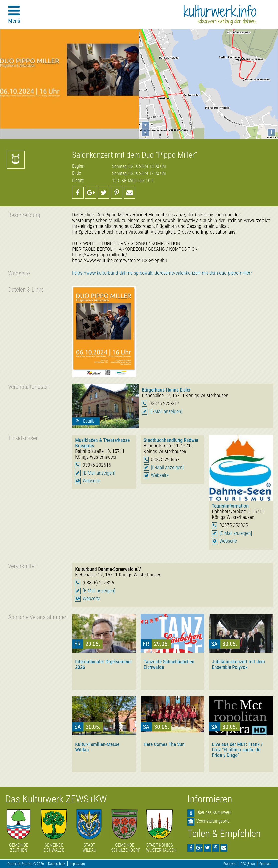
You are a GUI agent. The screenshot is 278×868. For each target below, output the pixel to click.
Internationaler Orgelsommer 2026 (103, 664)
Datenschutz (57, 864)
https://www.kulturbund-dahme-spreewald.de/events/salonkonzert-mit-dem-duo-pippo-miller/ (162, 273)
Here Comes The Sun (164, 744)
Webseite (91, 481)
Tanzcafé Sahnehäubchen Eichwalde (169, 664)
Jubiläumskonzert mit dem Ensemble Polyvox (238, 664)
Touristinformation (230, 506)
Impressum (77, 864)
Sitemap (265, 864)
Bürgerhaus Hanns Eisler (166, 390)
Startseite (230, 864)
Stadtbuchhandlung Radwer (171, 440)
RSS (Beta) (248, 864)
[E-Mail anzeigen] (166, 411)
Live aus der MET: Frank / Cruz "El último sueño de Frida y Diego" (237, 750)
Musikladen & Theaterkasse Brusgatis (102, 443)
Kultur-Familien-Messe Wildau (97, 747)
